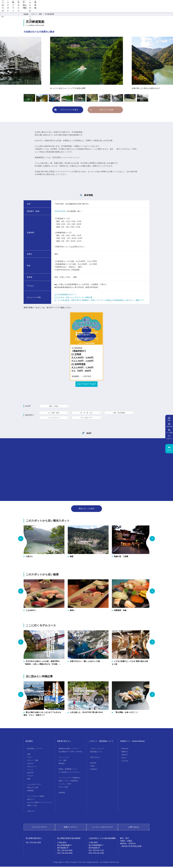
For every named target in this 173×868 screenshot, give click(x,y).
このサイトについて (97, 750)
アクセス (30, 777)
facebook (93, 764)
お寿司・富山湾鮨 (109, 10)
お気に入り (31, 812)
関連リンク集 (32, 807)
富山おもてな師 (33, 789)
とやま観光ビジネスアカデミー (70, 773)
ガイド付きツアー (86, 419)
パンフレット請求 (65, 785)
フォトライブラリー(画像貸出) (69, 779)
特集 (29, 755)
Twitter (92, 767)
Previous (25, 65)
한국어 (124, 759)
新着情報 (147, 10)
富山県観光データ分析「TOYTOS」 (71, 753)
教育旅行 (62, 765)
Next (148, 65)
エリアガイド (62, 10)
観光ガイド (92, 10)
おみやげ (30, 765)
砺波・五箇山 (54, 407)
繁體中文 (125, 753)
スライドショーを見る (69, 111)
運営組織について (96, 753)
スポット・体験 (37, 15)
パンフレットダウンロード (102, 828)
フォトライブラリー (39, 828)
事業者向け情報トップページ (69, 750)
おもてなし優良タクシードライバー (40, 804)
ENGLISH (125, 750)
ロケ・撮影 (63, 762)
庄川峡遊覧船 (49, 15)
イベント (30, 771)
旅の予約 (30, 774)
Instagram (94, 770)
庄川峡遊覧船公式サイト (65, 296)
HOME (26, 15)
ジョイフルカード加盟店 (36, 797)
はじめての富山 (45, 10)
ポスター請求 (63, 788)
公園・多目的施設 (119, 414)
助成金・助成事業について (68, 770)
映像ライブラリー (71, 828)
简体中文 (125, 756)
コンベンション (64, 759)
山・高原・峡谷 (54, 414)
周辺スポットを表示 (86, 510)
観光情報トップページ (35, 750)
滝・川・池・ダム (86, 414)
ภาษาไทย (125, 762)
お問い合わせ (95, 759)
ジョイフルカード (54, 419)
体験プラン (78, 10)
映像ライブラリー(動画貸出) (68, 782)
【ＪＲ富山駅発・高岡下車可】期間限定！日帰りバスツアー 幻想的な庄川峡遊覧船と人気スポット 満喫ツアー (100, 302)
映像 (29, 780)
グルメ (30, 759)
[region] (105, 4)
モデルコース (32, 768)
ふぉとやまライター (130, 10)
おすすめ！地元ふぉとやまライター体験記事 (73, 299)
